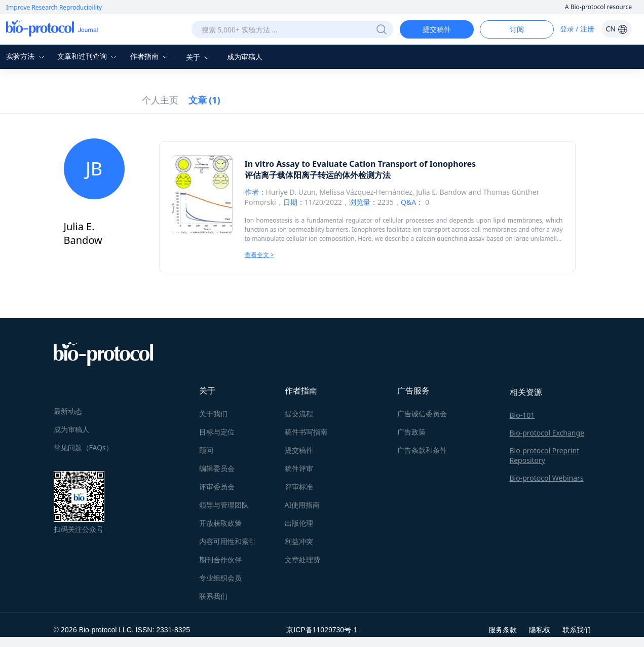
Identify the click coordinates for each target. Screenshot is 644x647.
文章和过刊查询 (88, 56)
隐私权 (540, 630)
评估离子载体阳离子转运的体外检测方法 (318, 175)
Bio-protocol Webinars (547, 478)
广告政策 (411, 432)
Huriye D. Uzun (291, 192)
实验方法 (26, 56)
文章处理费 (302, 560)
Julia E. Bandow (441, 192)
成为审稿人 (245, 57)
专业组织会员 (220, 578)
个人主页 (160, 100)
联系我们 (213, 596)
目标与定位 (217, 432)
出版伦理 (299, 523)
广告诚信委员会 (422, 414)
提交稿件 (437, 29)
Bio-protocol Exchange (547, 433)
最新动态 (68, 411)
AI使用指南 (302, 505)
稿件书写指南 (306, 432)
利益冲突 (299, 541)
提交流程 (299, 414)
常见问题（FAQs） (83, 447)
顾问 (206, 450)
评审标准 (299, 487)
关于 (199, 57)
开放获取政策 (220, 523)
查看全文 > (259, 255)
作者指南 (150, 56)
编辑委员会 (217, 468)
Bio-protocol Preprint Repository (545, 455)
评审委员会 (217, 487)
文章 (204, 100)
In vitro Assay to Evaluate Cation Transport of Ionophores (361, 164)
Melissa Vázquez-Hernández (366, 192)
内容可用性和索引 (228, 541)
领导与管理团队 (224, 505)
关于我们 (213, 414)
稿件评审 (299, 468)
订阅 (517, 29)
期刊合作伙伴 (220, 560)
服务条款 (503, 630)
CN (616, 29)
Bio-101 (522, 415)
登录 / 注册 (577, 29)
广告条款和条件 (422, 450)
